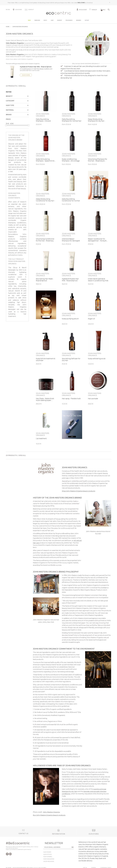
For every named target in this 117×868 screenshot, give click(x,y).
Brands (79, 20)
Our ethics (47, 854)
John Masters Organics (51, 812)
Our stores (48, 857)
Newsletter (50, 843)
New (29, 20)
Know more (26, 75)
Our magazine (49, 859)
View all (22, 86)
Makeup (59, 20)
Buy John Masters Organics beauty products (49, 815)
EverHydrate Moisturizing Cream (40, 3)
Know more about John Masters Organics (19, 59)
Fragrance (69, 20)
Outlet (87, 20)
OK (73, 847)
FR (7, 10)
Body (45, 20)
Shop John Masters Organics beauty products (79, 491)
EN (9, 10)
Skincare (37, 20)
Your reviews (49, 861)
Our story (47, 852)
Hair (52, 20)
